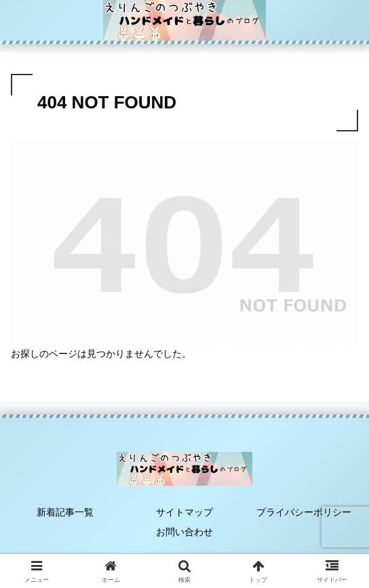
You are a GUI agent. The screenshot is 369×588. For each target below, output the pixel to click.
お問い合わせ (184, 532)
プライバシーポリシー (304, 512)
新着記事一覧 (65, 512)
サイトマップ (184, 512)
